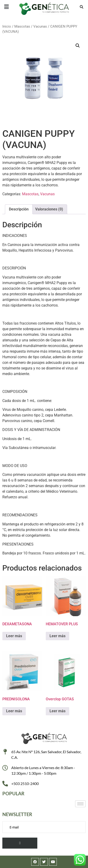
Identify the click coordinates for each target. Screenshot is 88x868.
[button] (6, 7)
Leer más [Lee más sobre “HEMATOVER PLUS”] (57, 636)
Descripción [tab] (19, 209)
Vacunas (40, 26)
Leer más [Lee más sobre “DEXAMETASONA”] (14, 636)
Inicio (7, 26)
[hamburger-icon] (80, 804)
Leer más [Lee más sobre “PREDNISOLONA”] (14, 711)
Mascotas (22, 26)
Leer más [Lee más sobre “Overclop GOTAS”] (57, 711)
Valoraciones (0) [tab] (49, 209)
